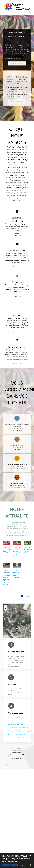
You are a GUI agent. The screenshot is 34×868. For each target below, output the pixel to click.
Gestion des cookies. (17, 759)
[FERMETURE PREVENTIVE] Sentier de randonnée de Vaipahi (17, 551)
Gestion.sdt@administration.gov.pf (18, 727)
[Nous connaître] (17, 63)
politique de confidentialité (17, 755)
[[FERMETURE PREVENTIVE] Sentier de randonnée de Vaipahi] (17, 543)
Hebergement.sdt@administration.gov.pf (20, 738)
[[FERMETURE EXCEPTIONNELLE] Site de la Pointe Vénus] (7, 543)
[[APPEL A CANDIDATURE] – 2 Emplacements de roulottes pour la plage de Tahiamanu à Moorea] (7, 566)
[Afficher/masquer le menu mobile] (30, 12)
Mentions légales (16, 753)
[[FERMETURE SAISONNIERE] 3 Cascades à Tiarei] (27, 543)
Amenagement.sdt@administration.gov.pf (20, 731)
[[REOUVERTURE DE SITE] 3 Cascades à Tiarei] (17, 566)
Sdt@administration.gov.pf (16, 724)
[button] (17, 629)
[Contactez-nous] (17, 102)
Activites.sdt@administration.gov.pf (18, 734)
